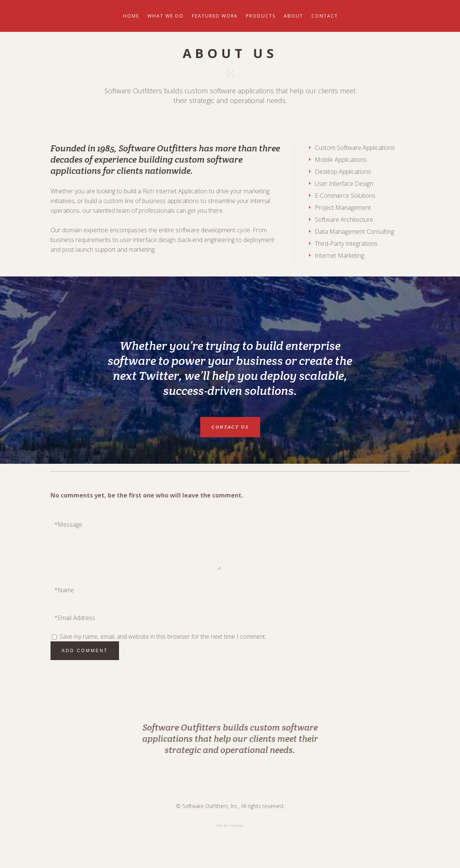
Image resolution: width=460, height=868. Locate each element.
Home (131, 16)
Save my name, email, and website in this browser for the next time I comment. (163, 636)
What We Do (166, 16)
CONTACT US (230, 427)
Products (261, 16)
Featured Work (215, 16)
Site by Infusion (230, 825)
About (293, 16)
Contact (325, 16)
